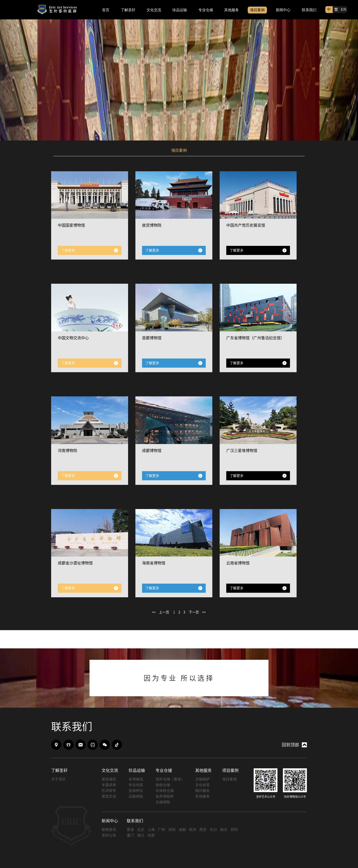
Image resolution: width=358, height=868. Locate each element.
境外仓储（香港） (170, 779)
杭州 (193, 830)
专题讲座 (109, 785)
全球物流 (136, 779)
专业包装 (136, 785)
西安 (203, 830)
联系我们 (309, 10)
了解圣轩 (128, 10)
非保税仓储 (165, 791)
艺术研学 (109, 791)
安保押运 (136, 791)
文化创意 (203, 785)
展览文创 (109, 797)
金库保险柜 (165, 797)
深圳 (172, 830)
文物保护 (203, 779)
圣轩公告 (109, 836)
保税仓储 (163, 785)
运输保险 (136, 797)
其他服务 (232, 10)
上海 (151, 830)
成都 (182, 830)
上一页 (163, 613)
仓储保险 (163, 802)
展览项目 (109, 779)
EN (344, 9)
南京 (224, 830)
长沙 (213, 830)
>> (207, 613)
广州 (161, 830)
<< (151, 613)
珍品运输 (180, 10)
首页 (106, 10)
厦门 (130, 836)
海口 (141, 836)
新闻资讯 (109, 830)
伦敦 (151, 836)
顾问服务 (203, 791)
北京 (141, 830)
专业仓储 (206, 10)
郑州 (234, 830)
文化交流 (154, 10)
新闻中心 (283, 10)
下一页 (195, 613)
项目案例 (257, 10)
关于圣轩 (58, 779)
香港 (130, 830)
